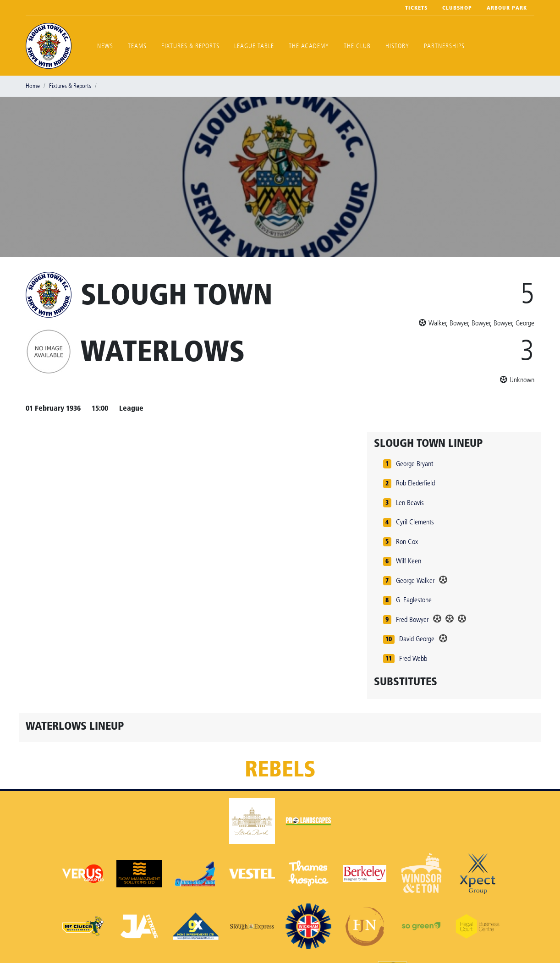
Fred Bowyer (412, 619)
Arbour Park (507, 8)
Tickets (416, 8)
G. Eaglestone (414, 600)
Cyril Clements (415, 522)
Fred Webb (413, 658)
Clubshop (457, 8)
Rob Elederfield (415, 483)
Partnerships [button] (444, 46)
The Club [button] (357, 46)
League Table (254, 46)
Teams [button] (137, 46)
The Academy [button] (309, 46)
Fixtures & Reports (190, 46)
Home (33, 86)
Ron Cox (407, 542)
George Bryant (415, 464)
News (105, 46)
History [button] (397, 46)
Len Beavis (410, 503)
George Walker (415, 581)
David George (417, 639)
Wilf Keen (409, 561)
